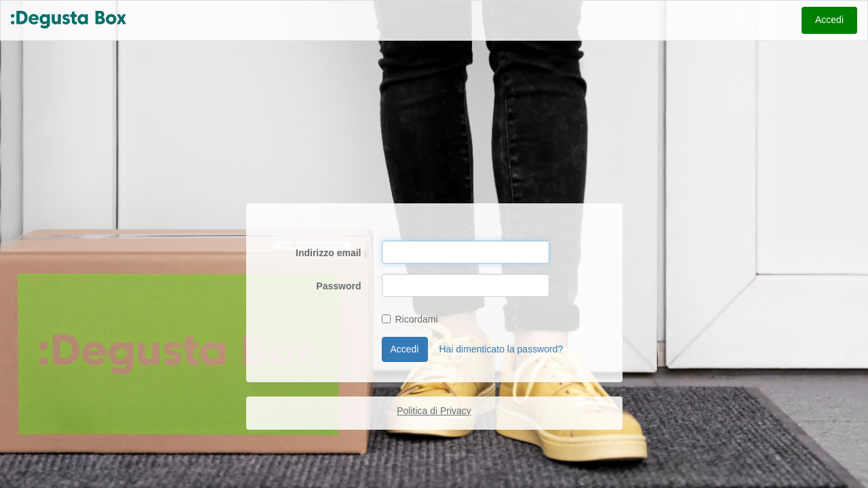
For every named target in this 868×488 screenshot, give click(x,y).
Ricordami (410, 319)
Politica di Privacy (434, 411)
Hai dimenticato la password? (501, 349)
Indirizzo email (328, 253)
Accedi (829, 20)
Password (338, 286)
